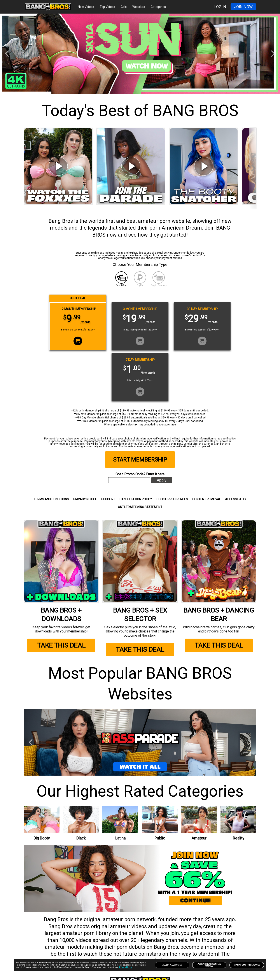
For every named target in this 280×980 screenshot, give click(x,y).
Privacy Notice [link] (85, 499)
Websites (139, 7)
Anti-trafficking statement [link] (140, 507)
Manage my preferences (247, 965)
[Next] (272, 54)
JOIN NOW (243, 7)
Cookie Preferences (172, 499)
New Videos (86, 7)
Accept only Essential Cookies (209, 965)
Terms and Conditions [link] (51, 499)
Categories (158, 7)
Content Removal (206, 499)
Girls (124, 7)
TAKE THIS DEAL (61, 642)
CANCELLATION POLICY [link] (136, 499)
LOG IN (220, 7)
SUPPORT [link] (108, 499)
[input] (129, 480)
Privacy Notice (126, 967)
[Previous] (8, 54)
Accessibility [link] (236, 499)
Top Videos (107, 7)
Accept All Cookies (172, 965)
